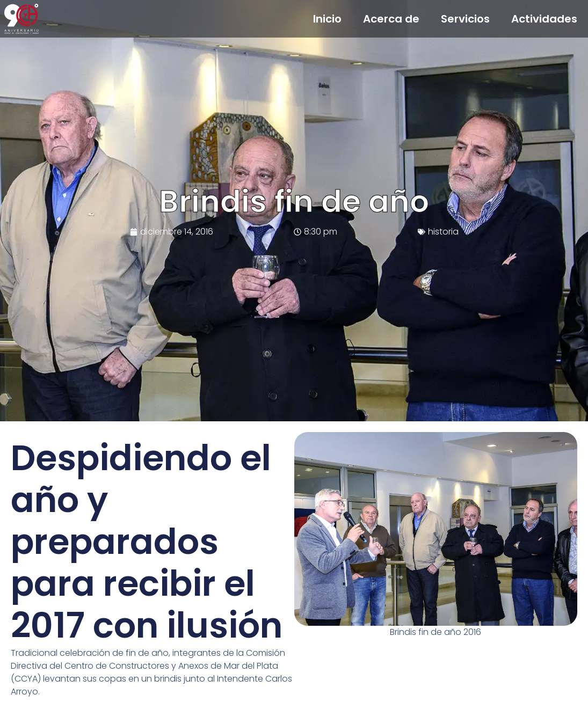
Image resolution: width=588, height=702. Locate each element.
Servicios (465, 19)
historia (443, 232)
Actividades (544, 19)
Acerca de (391, 19)
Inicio (327, 19)
